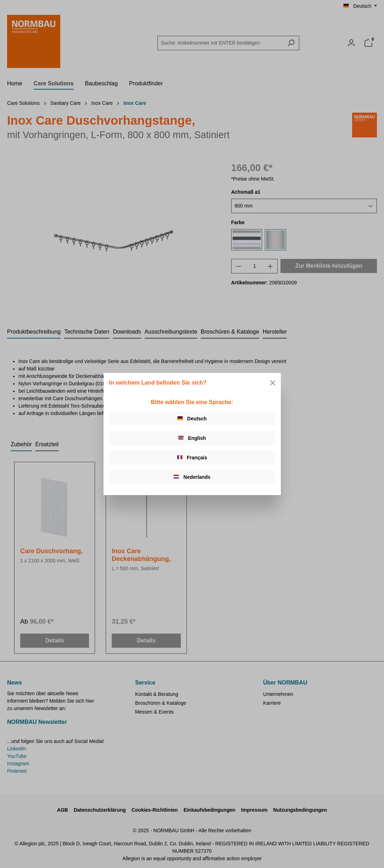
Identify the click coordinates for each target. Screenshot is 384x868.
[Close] (273, 383)
